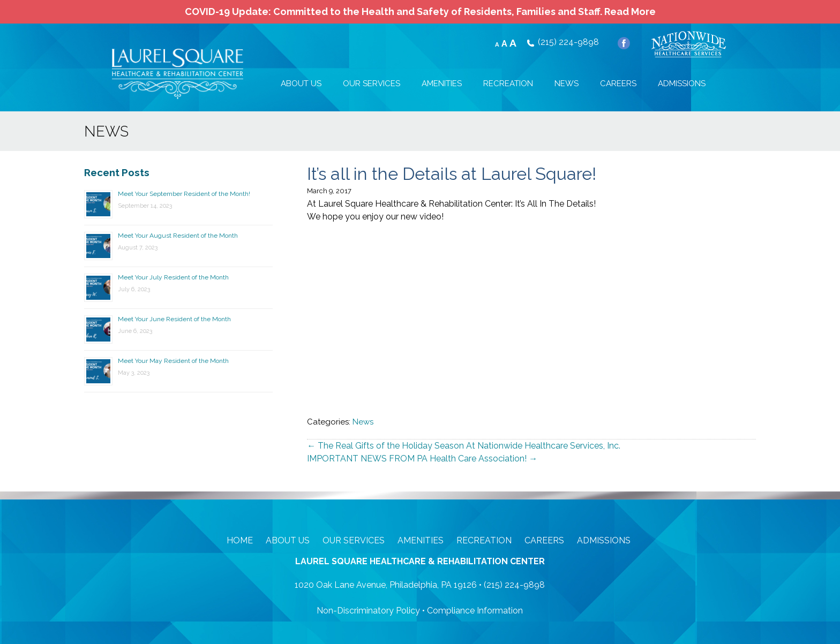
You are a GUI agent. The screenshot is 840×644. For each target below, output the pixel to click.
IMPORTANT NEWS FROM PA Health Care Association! (422, 459)
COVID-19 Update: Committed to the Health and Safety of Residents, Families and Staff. (420, 12)
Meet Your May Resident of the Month (173, 361)
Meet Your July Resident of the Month (173, 277)
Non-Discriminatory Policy (368, 611)
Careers (544, 540)
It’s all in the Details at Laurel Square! (452, 174)
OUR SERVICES (372, 84)
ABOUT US (301, 84)
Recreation (484, 540)
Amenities (421, 540)
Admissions (604, 540)
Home (240, 540)
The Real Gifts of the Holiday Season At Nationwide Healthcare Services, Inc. (464, 446)
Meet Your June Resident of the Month (174, 319)
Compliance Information (475, 611)
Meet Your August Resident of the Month (178, 236)
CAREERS (618, 84)
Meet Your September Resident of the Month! (184, 194)
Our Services (354, 540)
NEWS (567, 84)
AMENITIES (442, 84)
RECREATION (508, 84)
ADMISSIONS (682, 84)
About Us (288, 540)
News (363, 422)
